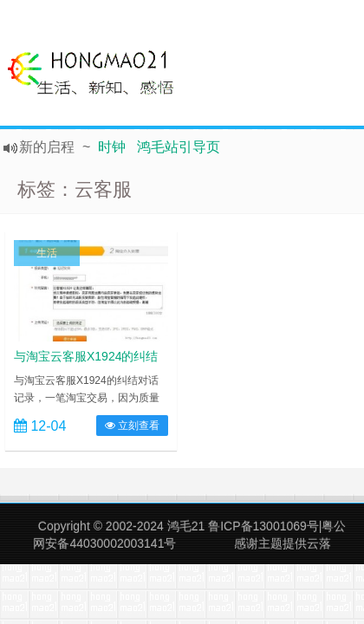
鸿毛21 (186, 526)
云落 (319, 543)
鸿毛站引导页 (179, 147)
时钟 (112, 147)
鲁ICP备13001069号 (263, 526)
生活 (47, 253)
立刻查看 (132, 426)
